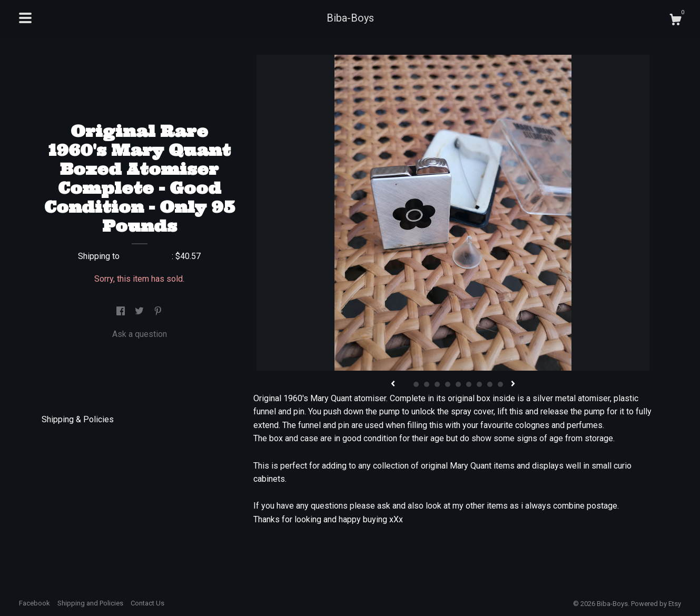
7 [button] (469, 384)
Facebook (34, 603)
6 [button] (458, 384)
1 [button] (406, 384)
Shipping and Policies (90, 603)
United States (147, 256)
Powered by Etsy (656, 604)
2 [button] (416, 384)
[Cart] (675, 21)
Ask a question (140, 334)
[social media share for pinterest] (158, 311)
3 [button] (427, 384)
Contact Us (147, 603)
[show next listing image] (513, 384)
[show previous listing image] (393, 384)
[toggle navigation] (25, 18)
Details (59, 397)
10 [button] (500, 384)
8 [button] (479, 384)
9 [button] (490, 384)
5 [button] (448, 384)
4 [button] (437, 384)
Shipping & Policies (78, 419)
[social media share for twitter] (140, 311)
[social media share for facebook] (122, 311)
